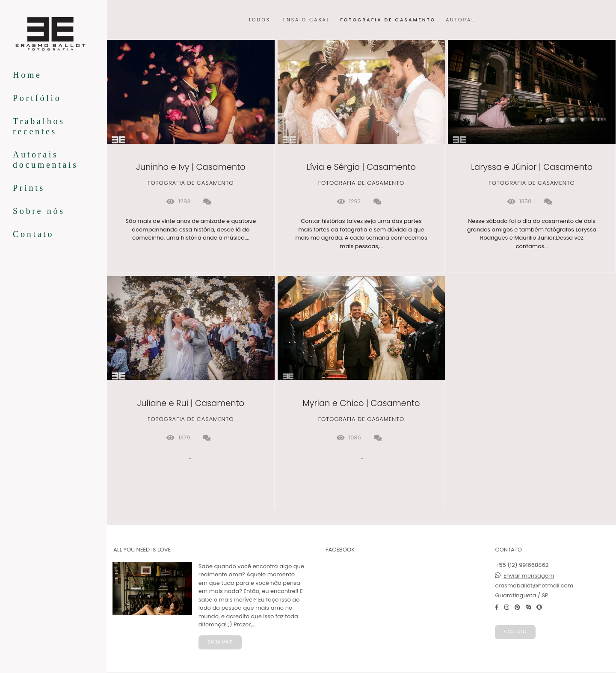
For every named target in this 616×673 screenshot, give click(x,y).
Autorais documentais (46, 160)
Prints (29, 188)
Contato (33, 234)
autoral (460, 20)
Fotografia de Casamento (388, 20)
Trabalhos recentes (39, 126)
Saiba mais (220, 642)
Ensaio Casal (307, 20)
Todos (259, 20)
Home (27, 75)
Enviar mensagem (529, 576)
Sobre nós (39, 211)
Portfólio (37, 98)
